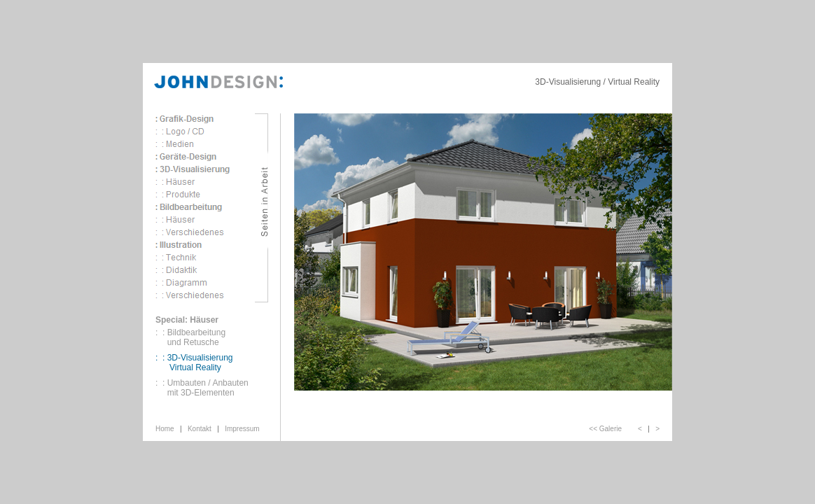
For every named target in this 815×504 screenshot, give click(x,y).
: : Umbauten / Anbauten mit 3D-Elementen (202, 388)
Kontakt (200, 429)
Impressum (241, 429)
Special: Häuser (187, 320)
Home (167, 429)
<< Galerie (605, 429)
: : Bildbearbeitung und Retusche (190, 337)
